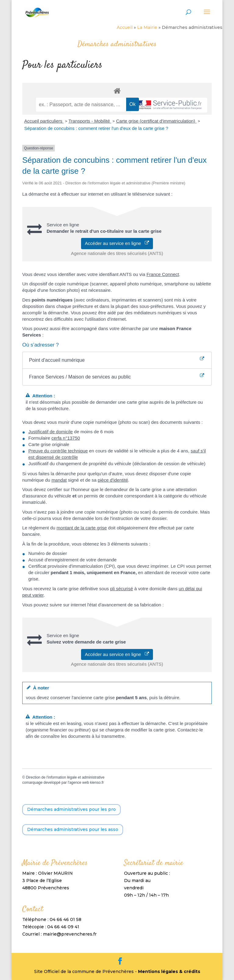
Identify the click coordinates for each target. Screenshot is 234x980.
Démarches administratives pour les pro (71, 809)
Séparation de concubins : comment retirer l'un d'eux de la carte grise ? (96, 128)
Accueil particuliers (44, 121)
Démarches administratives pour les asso (73, 829)
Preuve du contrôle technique (58, 451)
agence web (79, 783)
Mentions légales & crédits (169, 971)
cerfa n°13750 (66, 438)
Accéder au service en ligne (117, 243)
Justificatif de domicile (51, 432)
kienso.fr (97, 783)
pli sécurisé (121, 589)
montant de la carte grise (82, 528)
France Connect (163, 274)
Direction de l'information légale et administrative (65, 777)
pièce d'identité (113, 480)
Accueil (125, 27)
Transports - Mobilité (90, 121)
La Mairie (147, 27)
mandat (59, 480)
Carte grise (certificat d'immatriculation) (156, 121)
